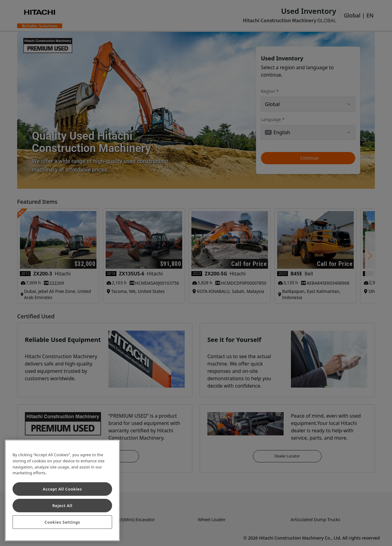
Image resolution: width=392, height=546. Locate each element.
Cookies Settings (62, 522)
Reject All (62, 506)
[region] (62, 490)
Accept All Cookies (62, 489)
